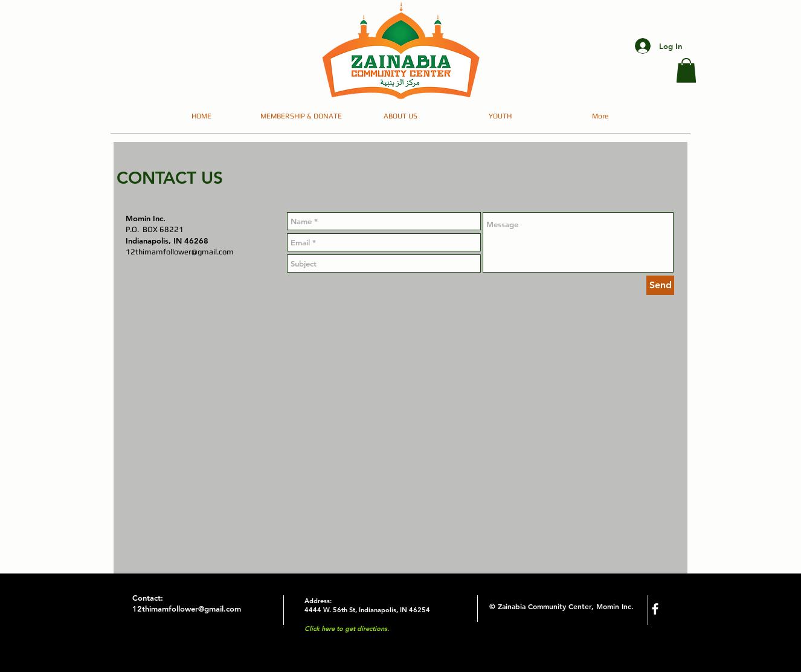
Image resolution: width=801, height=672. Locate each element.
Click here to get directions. (347, 628)
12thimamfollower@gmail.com (180, 252)
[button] (686, 70)
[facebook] (655, 609)
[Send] (660, 285)
